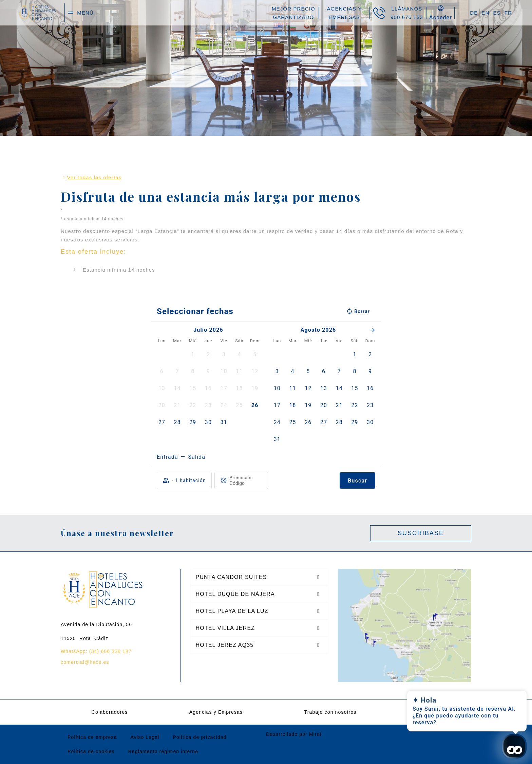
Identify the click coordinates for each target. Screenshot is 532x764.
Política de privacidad (199, 737)
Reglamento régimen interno (163, 751)
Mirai (315, 734)
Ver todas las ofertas (94, 177)
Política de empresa (92, 737)
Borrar (358, 311)
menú (85, 13)
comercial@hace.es (85, 662)
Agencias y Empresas (216, 712)
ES (497, 13)
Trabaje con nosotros (330, 712)
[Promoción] (246, 483)
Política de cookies (91, 751)
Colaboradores (110, 712)
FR (508, 13)
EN (485, 13)
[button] (193, 354)
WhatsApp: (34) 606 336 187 (96, 651)
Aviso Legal (145, 737)
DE (474, 13)
